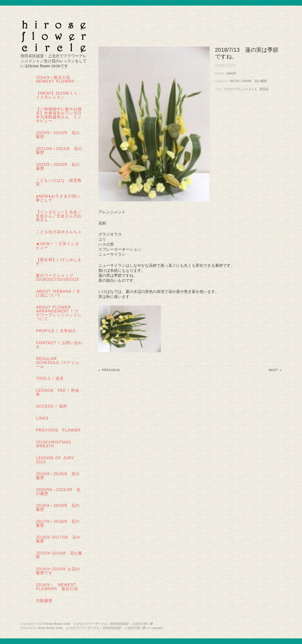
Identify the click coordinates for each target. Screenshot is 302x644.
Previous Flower (58, 430)
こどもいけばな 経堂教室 (59, 182)
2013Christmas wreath (53, 444)
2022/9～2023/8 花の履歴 (58, 166)
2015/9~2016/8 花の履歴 (59, 555)
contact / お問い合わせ (59, 345)
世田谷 (264, 89)
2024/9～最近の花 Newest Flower (55, 79)
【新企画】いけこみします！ (59, 261)
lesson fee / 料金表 (58, 392)
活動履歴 (44, 601)
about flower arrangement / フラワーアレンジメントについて (59, 313)
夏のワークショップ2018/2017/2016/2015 (57, 277)
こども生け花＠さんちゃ (59, 232)
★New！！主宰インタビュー (58, 246)
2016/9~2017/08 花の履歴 (58, 539)
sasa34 (231, 73)
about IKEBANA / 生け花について (58, 293)
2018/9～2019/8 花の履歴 (58, 507)
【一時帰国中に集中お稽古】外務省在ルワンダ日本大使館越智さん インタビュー (59, 115)
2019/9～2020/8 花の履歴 (58, 476)
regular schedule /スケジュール (58, 362)
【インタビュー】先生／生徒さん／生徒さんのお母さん (59, 216)
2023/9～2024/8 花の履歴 (58, 135)
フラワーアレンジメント (240, 89)
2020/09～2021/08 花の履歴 (58, 492)
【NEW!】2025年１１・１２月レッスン (59, 95)
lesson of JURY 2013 (57, 460)
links (42, 418)
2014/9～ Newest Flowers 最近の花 (57, 587)
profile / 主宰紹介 (56, 331)
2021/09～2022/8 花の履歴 (59, 150)
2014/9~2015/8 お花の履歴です (58, 571)
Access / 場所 (51, 406)
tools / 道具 (50, 378)
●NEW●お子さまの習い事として (58, 198)
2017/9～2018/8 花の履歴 (248, 81)
